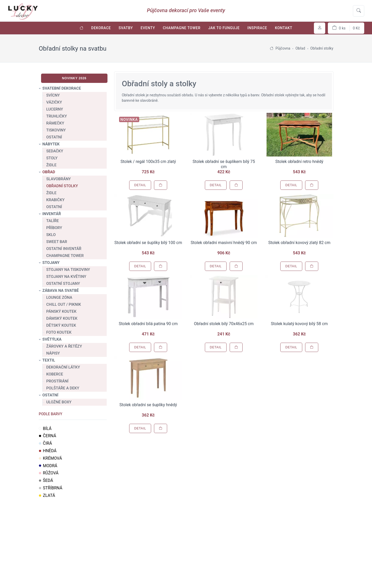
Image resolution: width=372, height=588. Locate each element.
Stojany (51, 263)
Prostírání (57, 381)
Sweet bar (57, 242)
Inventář (52, 214)
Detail (140, 185)
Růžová (49, 473)
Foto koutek (59, 332)
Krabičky (55, 200)
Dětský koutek (61, 325)
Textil (49, 360)
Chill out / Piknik (64, 304)
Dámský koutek (62, 318)
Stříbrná (51, 488)
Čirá (45, 443)
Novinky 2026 (74, 78)
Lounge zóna (59, 297)
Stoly (52, 158)
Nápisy (53, 353)
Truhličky (57, 116)
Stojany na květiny (66, 277)
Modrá (48, 466)
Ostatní (54, 137)
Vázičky (54, 102)
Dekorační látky (63, 367)
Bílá (45, 429)
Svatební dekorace (62, 88)
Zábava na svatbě (61, 291)
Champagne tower (65, 256)
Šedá (46, 480)
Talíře (53, 221)
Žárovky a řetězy (64, 346)
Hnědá (48, 451)
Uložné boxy (59, 402)
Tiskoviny (56, 130)
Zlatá (47, 495)
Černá (47, 436)
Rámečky (55, 123)
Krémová (50, 458)
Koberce (55, 374)
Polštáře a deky (63, 388)
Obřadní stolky (62, 186)
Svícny (53, 95)
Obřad (49, 172)
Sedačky (55, 151)
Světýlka (52, 339)
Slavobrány (59, 179)
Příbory (54, 228)
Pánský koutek (61, 311)
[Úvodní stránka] (82, 28)
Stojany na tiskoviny (68, 270)
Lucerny (55, 109)
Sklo (51, 235)
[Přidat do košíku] (161, 185)
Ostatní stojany (63, 284)
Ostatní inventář (64, 249)
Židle (51, 165)
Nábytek (51, 144)
